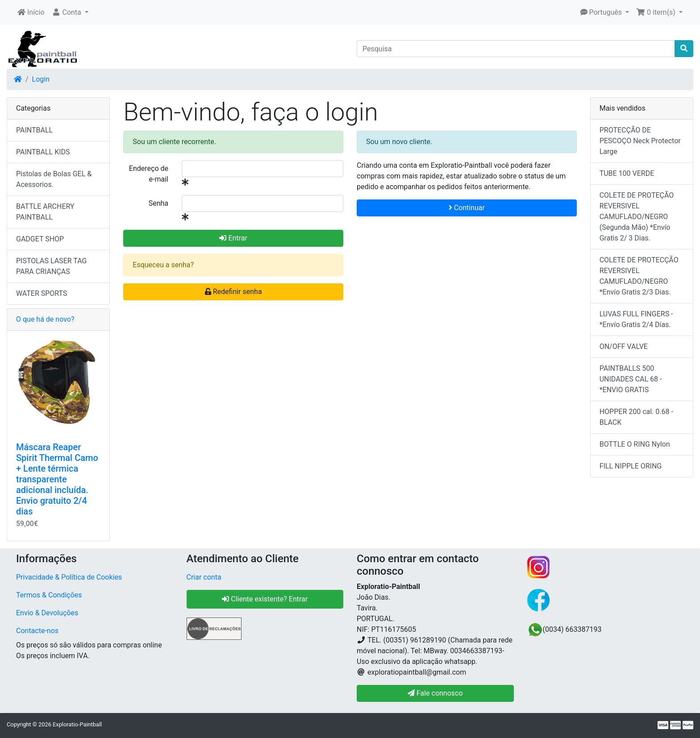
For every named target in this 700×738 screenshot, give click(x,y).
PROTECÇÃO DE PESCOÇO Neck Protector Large (640, 141)
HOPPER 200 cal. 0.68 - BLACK (636, 417)
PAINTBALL (34, 130)
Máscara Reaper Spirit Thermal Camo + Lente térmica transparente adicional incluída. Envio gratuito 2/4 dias (57, 479)
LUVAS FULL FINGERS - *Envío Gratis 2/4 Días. (636, 319)
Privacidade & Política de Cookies (69, 577)
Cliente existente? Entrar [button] (265, 599)
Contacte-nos (37, 631)
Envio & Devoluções (47, 613)
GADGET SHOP (40, 239)
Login (41, 79)
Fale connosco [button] (435, 693)
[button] (70, 12)
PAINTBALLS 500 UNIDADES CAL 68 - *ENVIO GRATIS (631, 379)
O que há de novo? (45, 319)
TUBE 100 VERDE (627, 173)
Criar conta (204, 577)
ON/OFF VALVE (624, 346)
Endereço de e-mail (149, 174)
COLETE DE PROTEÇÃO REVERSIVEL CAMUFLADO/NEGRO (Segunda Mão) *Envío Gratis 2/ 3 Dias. (637, 217)
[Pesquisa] (516, 49)
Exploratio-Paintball (77, 724)
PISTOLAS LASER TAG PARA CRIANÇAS (51, 266)
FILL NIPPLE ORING (631, 466)
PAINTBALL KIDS (43, 152)
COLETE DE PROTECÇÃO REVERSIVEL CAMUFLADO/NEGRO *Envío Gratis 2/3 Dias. (639, 276)
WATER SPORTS (42, 293)
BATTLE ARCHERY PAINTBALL (45, 212)
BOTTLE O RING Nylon (635, 444)
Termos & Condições (49, 595)
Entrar (233, 238)
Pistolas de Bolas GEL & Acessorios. (54, 179)
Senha (158, 203)
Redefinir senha (233, 292)
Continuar (467, 208)
